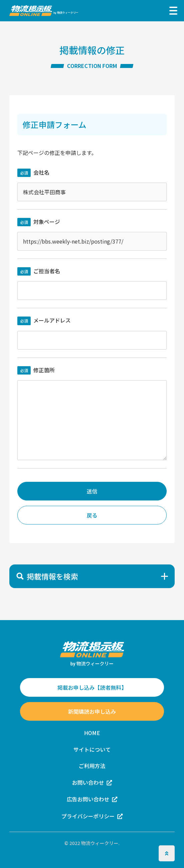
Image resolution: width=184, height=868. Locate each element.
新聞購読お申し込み (92, 711)
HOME (92, 733)
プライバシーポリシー (88, 816)
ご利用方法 (92, 766)
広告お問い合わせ (88, 799)
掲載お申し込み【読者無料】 (92, 687)
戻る (92, 515)
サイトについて (92, 749)
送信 (92, 491)
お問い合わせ (88, 782)
